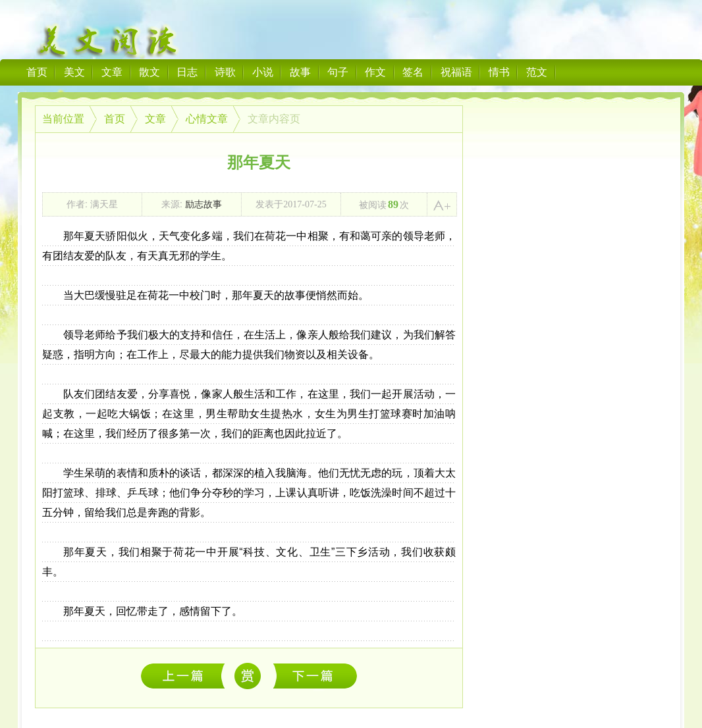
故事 (300, 72)
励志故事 (203, 204)
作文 (375, 72)
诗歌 (225, 72)
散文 (149, 72)
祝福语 (456, 72)
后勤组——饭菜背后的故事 (315, 676)
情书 (499, 72)
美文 (74, 72)
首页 (37, 72)
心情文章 (207, 119)
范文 (537, 72)
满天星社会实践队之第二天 (186, 676)
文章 (112, 72)
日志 (187, 72)
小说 (263, 72)
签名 (413, 72)
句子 (338, 72)
